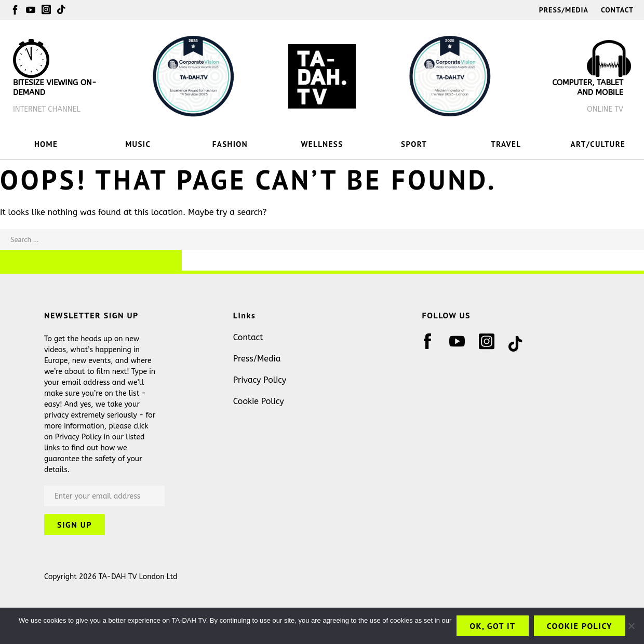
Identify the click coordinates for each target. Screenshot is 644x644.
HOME (46, 144)
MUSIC (138, 144)
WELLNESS (322, 144)
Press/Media (564, 10)
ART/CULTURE (598, 144)
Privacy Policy (260, 380)
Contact (617, 10)
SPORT (414, 144)
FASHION (230, 144)
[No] (631, 626)
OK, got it (492, 626)
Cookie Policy (259, 401)
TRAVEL (506, 144)
